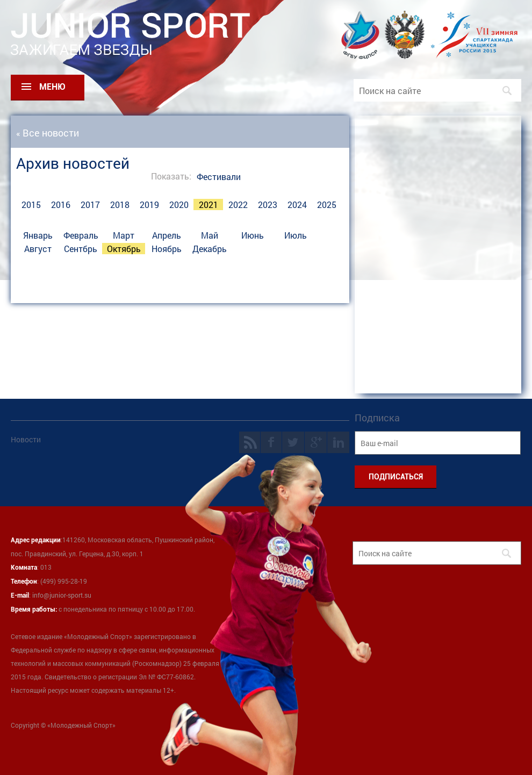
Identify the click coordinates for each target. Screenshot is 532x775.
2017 (90, 204)
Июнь (253, 235)
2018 (120, 204)
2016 (61, 204)
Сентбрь (81, 249)
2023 (268, 204)
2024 (297, 204)
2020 (179, 204)
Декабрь (210, 249)
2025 (327, 204)
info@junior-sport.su (62, 595)
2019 (149, 204)
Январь (38, 235)
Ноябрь (167, 249)
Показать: (171, 176)
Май (210, 235)
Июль (296, 235)
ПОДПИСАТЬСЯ (396, 477)
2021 (209, 204)
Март (124, 235)
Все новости (51, 133)
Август (38, 249)
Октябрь (124, 249)
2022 (238, 204)
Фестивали (219, 177)
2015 (31, 204)
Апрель (167, 235)
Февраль (81, 235)
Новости (26, 439)
